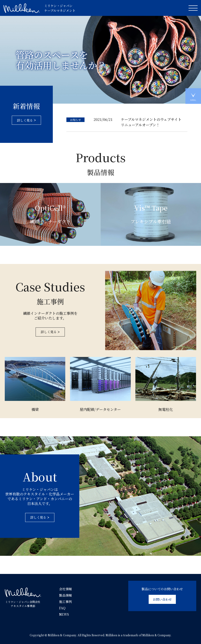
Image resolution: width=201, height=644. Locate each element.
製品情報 (65, 595)
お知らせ (75, 120)
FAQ (62, 608)
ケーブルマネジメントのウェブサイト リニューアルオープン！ (151, 122)
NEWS (64, 614)
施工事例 (65, 602)
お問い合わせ (162, 599)
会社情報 (65, 589)
